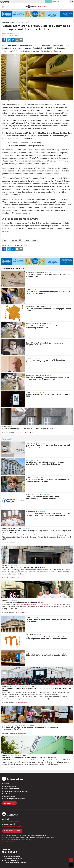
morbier (34, 240)
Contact (6, 784)
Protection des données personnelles (16, 791)
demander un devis (12, 831)
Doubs (28, 652)
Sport (25, 686)
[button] (70, 2)
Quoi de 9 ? (31, 725)
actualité (38, 494)
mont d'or (26, 240)
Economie (20, 22)
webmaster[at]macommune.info (12, 842)
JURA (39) (29, 358)
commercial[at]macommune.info (12, 826)
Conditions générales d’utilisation (15, 799)
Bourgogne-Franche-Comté (36, 273)
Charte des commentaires (12, 789)
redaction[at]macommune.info (12, 821)
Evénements (22, 725)
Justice (36, 358)
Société (28, 22)
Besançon (29, 494)
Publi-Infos (32, 686)
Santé (49, 273)
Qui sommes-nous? (10, 786)
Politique (35, 392)
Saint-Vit (6, 725)
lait (20, 240)
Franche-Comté (9, 22)
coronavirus (13, 240)
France (28, 290)
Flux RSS (7, 794)
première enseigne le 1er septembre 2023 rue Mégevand (43, 605)
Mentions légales (9, 796)
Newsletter (9, 803)
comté (5, 240)
